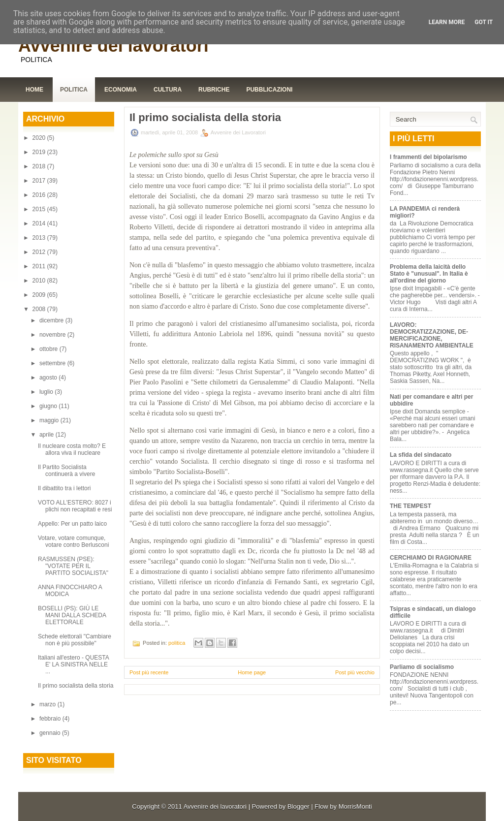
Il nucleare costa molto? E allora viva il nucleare (72, 449)
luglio (47, 392)
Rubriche (214, 90)
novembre (53, 335)
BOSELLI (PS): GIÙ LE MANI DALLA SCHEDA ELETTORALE (72, 615)
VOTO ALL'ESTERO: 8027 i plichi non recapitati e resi (75, 506)
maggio (50, 420)
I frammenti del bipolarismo (428, 157)
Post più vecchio (355, 672)
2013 (40, 238)
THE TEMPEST (410, 506)
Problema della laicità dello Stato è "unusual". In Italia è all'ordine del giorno (429, 274)
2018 (40, 166)
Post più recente (149, 672)
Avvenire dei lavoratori (113, 46)
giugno (49, 406)
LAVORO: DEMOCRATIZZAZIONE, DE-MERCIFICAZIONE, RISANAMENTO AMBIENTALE (432, 335)
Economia (121, 90)
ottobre (49, 349)
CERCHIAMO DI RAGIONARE (431, 558)
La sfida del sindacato (421, 455)
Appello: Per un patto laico (72, 524)
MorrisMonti (355, 806)
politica (177, 643)
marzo (48, 704)
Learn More (447, 22)
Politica (74, 90)
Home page (252, 672)
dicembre (52, 320)
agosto (49, 378)
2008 (40, 309)
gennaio (51, 733)
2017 (40, 181)
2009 (40, 295)
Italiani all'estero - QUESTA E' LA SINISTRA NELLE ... (73, 664)
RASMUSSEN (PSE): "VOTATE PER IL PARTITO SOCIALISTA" (73, 566)
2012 (40, 252)
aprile (47, 435)
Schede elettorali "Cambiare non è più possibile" (75, 640)
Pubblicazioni (269, 90)
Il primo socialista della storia (76, 686)
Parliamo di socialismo (422, 667)
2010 (40, 281)
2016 (40, 195)
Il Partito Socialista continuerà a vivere (66, 471)
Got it (484, 22)
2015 (40, 209)
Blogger (299, 806)
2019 (40, 152)
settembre (53, 363)
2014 (40, 223)
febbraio (51, 719)
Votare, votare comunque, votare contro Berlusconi (73, 541)
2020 (40, 138)
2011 (40, 266)
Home (34, 90)
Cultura (168, 90)
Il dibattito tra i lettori (64, 488)
